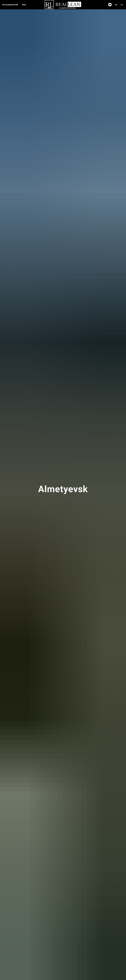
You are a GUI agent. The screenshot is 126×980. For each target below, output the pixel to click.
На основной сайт (10, 5)
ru (122, 5)
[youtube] (110, 5)
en (116, 5)
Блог (24, 5)
